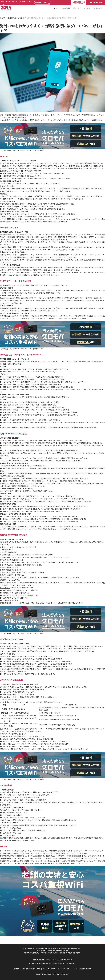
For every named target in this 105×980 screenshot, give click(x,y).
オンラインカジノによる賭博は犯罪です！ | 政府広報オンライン (32, 674)
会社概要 (16, 969)
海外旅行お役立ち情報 (16, 18)
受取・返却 (77, 8)
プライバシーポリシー (65, 969)
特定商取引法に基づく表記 (31, 969)
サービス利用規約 (49, 969)
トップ (56, 8)
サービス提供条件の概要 (84, 969)
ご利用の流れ (66, 8)
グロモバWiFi (5, 588)
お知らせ (87, 8)
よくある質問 (97, 8)
